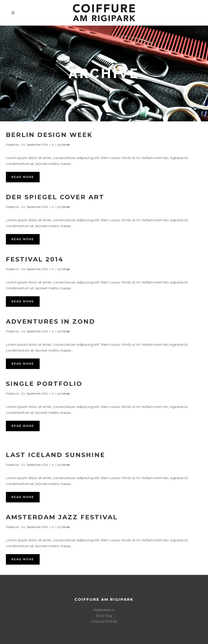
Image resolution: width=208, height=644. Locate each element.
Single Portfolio (44, 384)
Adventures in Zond (51, 321)
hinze (66, 145)
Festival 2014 (35, 259)
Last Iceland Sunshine (56, 455)
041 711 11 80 (108, 621)
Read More (23, 177)
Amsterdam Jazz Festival (62, 517)
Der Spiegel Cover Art (55, 197)
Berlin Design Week (49, 135)
